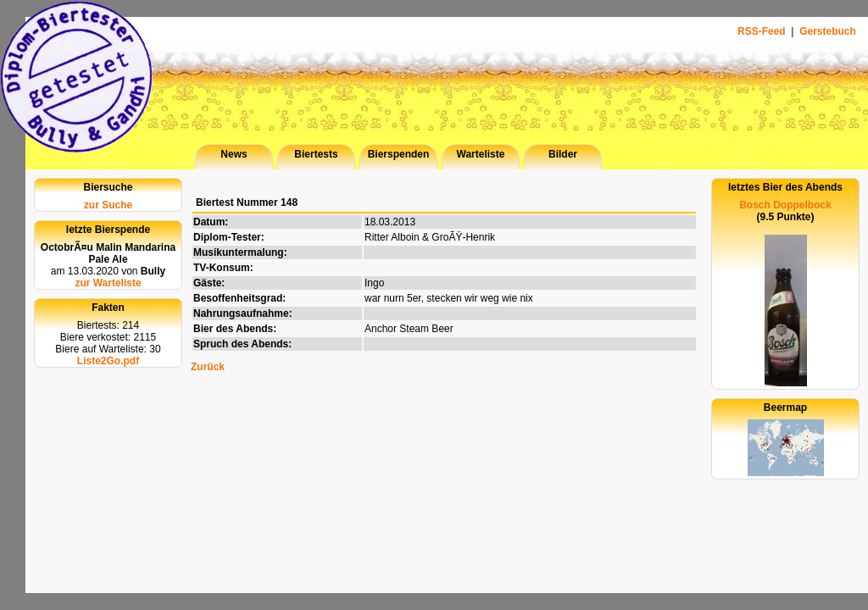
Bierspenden (399, 154)
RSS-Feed (763, 31)
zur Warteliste (108, 283)
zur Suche (108, 205)
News (234, 154)
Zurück (208, 367)
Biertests (316, 154)
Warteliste (481, 154)
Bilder (563, 154)
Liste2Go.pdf (108, 361)
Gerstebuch (828, 31)
